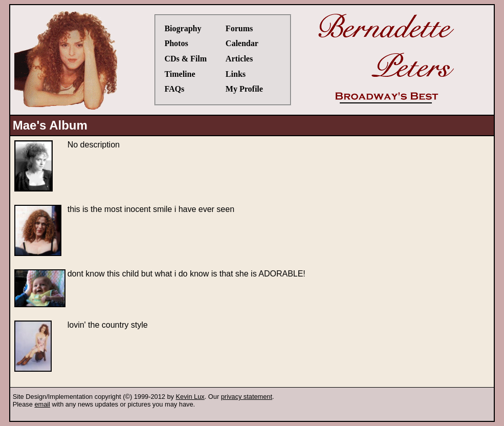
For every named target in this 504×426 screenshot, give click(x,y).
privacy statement (247, 397)
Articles (239, 59)
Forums (239, 28)
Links (236, 74)
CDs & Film (185, 59)
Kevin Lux (190, 397)
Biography (183, 28)
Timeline (180, 74)
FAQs (174, 89)
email (42, 404)
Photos (176, 43)
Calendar (242, 43)
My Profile (244, 89)
